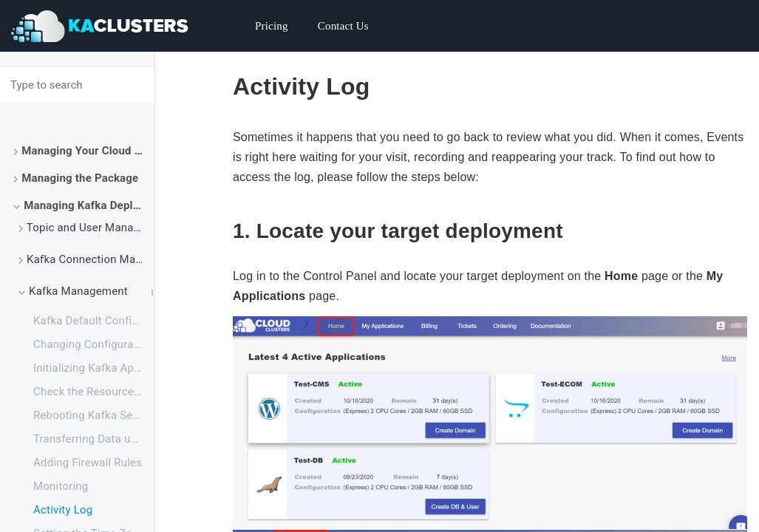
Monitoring (61, 486)
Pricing (272, 26)
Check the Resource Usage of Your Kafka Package (94, 392)
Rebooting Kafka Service (94, 415)
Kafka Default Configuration (94, 321)
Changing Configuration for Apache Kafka (94, 344)
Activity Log (63, 510)
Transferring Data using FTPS (94, 439)
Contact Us (343, 26)
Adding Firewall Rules (88, 463)
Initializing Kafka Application (94, 368)
